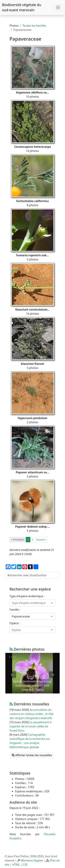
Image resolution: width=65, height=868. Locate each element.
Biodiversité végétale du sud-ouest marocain (22, 7)
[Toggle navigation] (58, 7)
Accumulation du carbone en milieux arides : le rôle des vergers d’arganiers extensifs (31, 714)
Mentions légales (32, 860)
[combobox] (33, 603)
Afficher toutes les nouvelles (32, 755)
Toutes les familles (34, 26)
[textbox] (31, 603)
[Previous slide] (12, 675)
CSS (25, 865)
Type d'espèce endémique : (27, 596)
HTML (16, 865)
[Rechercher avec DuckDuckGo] (33, 575)
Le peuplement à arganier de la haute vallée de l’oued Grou (31, 726)
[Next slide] (53, 675)
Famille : (15, 610)
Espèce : (15, 623)
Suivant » (41, 540)
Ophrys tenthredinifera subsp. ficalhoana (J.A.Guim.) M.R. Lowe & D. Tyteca (33, 686)
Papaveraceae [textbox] (21, 616)
